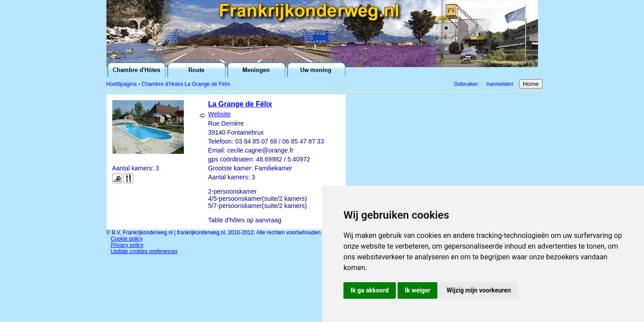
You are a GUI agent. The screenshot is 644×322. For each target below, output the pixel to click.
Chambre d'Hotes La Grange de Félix (186, 84)
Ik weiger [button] (417, 290)
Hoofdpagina (122, 84)
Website (219, 114)
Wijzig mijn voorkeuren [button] (479, 290)
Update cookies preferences (144, 251)
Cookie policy (127, 239)
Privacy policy (127, 245)
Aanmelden (500, 84)
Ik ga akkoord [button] (370, 290)
